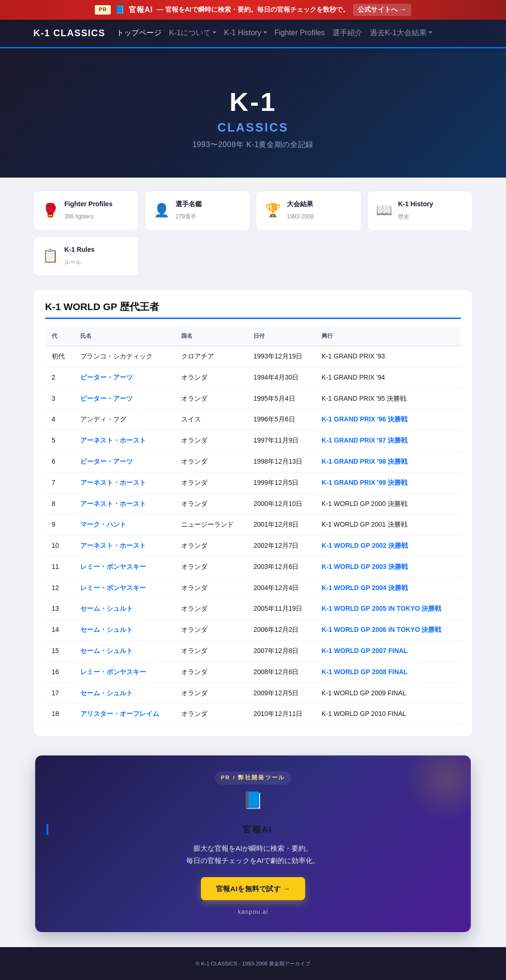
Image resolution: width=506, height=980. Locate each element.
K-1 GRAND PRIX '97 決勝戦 (364, 440)
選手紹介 (347, 33)
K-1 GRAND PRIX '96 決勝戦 (364, 419)
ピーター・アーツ (107, 377)
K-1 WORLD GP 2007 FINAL (364, 651)
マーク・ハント (103, 524)
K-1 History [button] (242, 33)
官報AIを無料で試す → (253, 889)
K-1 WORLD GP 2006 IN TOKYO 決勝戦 (381, 630)
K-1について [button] (190, 33)
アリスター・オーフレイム (120, 714)
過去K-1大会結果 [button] (398, 33)
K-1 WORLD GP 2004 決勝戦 (365, 588)
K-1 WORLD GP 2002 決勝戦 (365, 545)
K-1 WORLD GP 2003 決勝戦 (365, 567)
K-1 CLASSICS (69, 33)
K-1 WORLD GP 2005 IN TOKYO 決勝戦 (381, 608)
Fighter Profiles (300, 33)
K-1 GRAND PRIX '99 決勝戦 (364, 482)
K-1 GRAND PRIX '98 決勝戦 (364, 461)
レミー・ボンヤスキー (113, 567)
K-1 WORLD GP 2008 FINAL (364, 672)
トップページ (139, 33)
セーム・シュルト (107, 608)
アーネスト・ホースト (113, 440)
